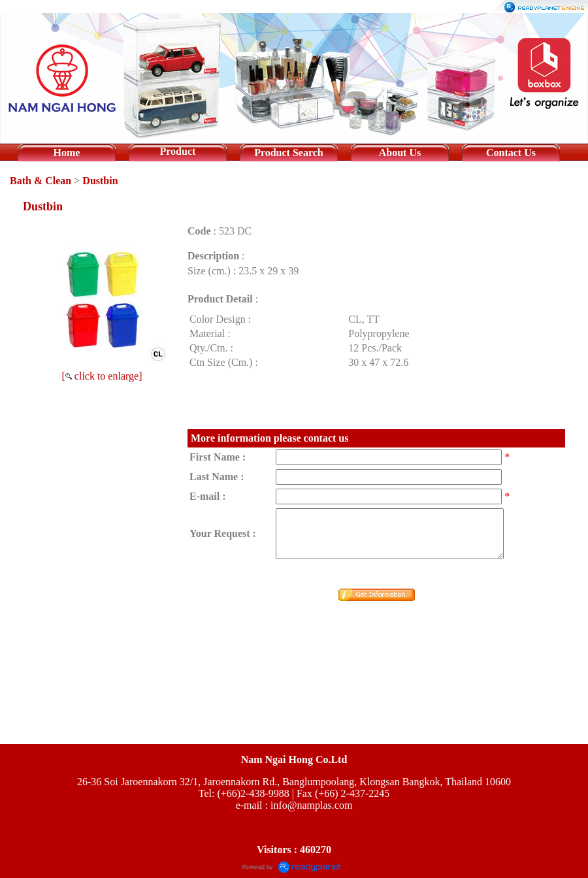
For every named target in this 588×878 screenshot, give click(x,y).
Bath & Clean (41, 181)
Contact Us (511, 153)
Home (67, 153)
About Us (400, 153)
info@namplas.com (311, 805)
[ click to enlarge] (102, 376)
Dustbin (100, 181)
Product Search (289, 153)
